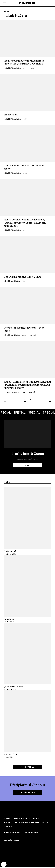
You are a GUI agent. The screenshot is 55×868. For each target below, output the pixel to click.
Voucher (8, 828)
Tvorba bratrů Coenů (28, 454)
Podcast (35, 819)
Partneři (35, 823)
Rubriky (7, 819)
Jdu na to (28, 466)
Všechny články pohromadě (28, 460)
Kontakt (8, 823)
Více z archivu (27, 768)
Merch (45, 823)
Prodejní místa (21, 823)
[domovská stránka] (27, 3)
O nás (26, 819)
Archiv (17, 819)
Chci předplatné (27, 793)
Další (50, 401)
